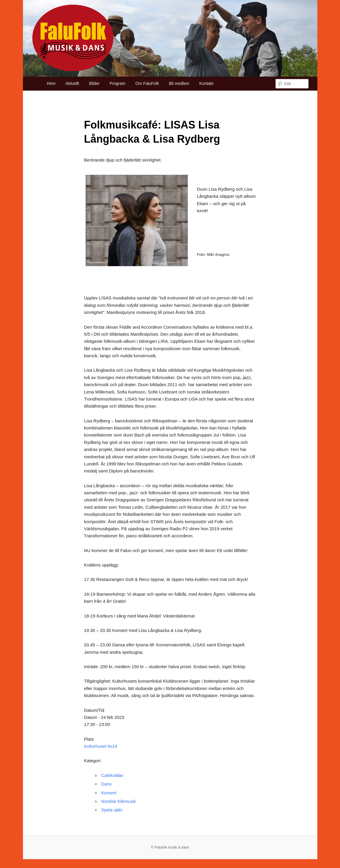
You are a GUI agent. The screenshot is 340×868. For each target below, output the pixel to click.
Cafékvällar (112, 775)
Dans (106, 784)
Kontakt (206, 83)
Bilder (94, 83)
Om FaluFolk (147, 83)
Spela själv (112, 810)
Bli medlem (179, 83)
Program (117, 83)
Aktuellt (72, 83)
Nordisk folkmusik (119, 801)
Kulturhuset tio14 (101, 746)
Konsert (109, 793)
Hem (51, 83)
